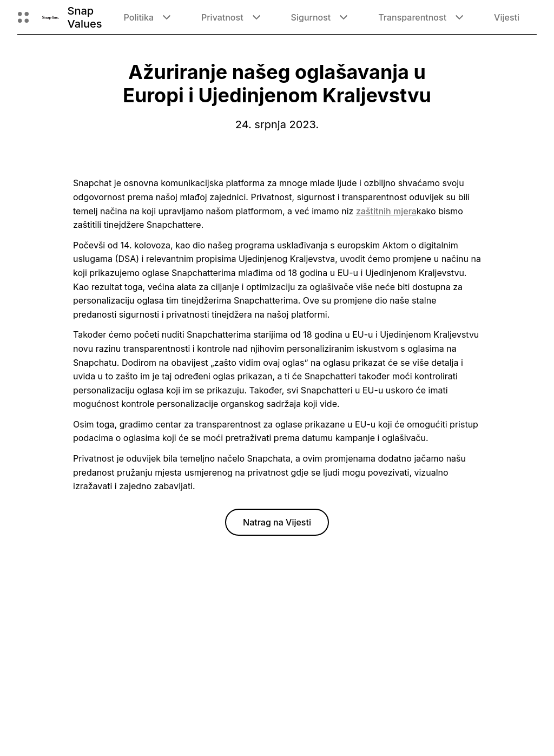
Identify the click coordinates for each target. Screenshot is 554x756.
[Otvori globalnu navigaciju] (23, 17)
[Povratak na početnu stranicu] (51, 18)
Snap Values (85, 17)
